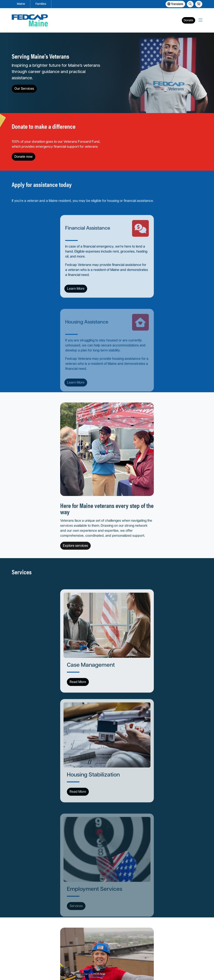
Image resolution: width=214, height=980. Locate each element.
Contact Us (19, 945)
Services (18, 927)
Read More (29, 529)
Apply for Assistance (25, 921)
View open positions (30, 848)
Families (41, 4)
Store (48, 945)
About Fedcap (54, 921)
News (48, 939)
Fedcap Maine (22, 888)
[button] (200, 20)
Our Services (24, 89)
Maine (21, 4)
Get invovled (121, 725)
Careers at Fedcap (57, 933)
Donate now (124, 141)
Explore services (125, 370)
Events (16, 933)
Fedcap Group (66, 974)
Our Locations (54, 927)
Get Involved (20, 939)
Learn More (27, 279)
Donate (189, 21)
